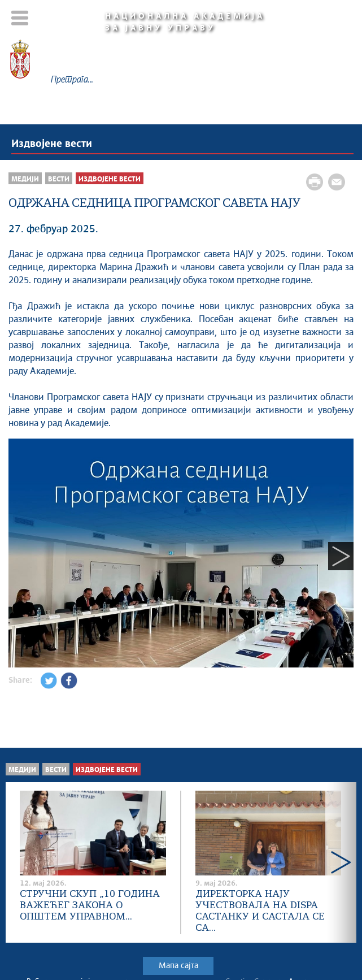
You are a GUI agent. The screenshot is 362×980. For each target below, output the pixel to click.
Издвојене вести (52, 144)
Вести (59, 179)
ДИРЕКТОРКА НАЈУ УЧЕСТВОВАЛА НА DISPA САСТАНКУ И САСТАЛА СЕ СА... (260, 911)
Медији (25, 179)
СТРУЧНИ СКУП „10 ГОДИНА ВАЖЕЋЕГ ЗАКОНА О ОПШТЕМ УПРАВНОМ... (90, 906)
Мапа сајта (178, 966)
